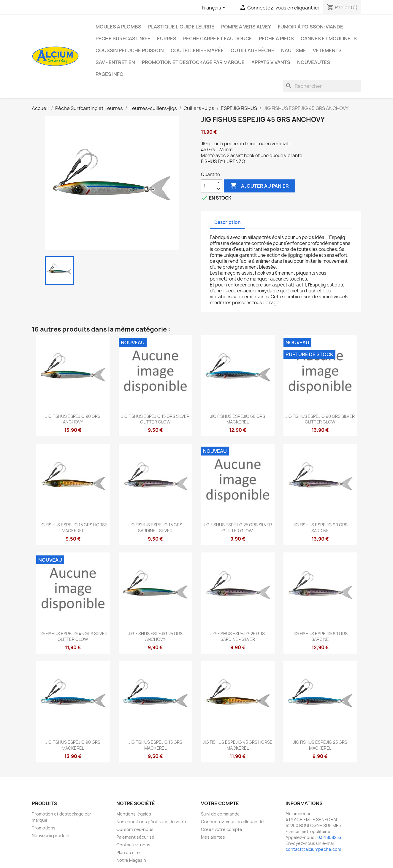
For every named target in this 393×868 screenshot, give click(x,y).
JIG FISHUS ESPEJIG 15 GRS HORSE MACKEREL (73, 528)
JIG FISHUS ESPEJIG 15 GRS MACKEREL (155, 745)
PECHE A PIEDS (276, 39)
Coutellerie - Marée (197, 50)
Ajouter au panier (259, 186)
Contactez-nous (133, 845)
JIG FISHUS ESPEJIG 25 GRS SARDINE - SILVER (238, 637)
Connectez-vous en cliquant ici (233, 822)
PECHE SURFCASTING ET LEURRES (136, 39)
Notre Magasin (131, 860)
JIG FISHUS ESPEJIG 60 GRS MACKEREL (238, 419)
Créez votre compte (222, 829)
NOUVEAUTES (314, 62)
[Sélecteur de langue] (215, 8)
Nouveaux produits (51, 836)
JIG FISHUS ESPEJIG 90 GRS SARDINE (320, 528)
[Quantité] (208, 186)
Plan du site (128, 852)
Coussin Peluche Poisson (130, 50)
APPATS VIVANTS (271, 62)
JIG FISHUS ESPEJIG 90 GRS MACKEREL (73, 745)
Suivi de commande (220, 814)
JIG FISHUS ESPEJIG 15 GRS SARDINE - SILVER (155, 528)
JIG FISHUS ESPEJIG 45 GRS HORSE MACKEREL (238, 745)
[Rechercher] (322, 86)
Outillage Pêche (252, 50)
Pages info (110, 74)
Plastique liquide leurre (181, 27)
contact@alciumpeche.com (313, 849)
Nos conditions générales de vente (152, 822)
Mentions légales (134, 814)
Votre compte (220, 803)
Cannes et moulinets (329, 39)
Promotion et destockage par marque (193, 62)
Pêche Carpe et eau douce (218, 39)
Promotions (44, 828)
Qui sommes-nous (135, 829)
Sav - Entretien (115, 62)
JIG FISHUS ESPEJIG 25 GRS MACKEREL (320, 745)
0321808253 (329, 837)
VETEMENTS (327, 50)
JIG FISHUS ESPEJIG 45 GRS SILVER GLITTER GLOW (73, 637)
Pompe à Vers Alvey (246, 27)
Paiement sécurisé (135, 837)
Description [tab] (228, 222)
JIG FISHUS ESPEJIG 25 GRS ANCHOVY (155, 637)
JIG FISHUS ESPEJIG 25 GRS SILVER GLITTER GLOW (238, 528)
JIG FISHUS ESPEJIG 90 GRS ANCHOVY (73, 419)
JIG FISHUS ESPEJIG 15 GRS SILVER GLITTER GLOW (155, 419)
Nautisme (294, 50)
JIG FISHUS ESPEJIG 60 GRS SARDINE (320, 637)
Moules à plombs (118, 27)
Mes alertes (213, 837)
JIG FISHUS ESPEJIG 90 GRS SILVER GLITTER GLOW (320, 419)
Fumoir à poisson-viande (310, 27)
